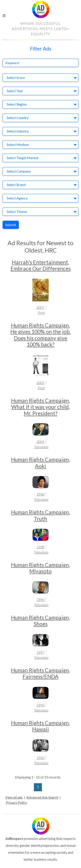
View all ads (14, 797)
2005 (40, 383)
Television (41, 447)
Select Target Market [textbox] (23, 158)
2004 (40, 441)
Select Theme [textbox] (17, 211)
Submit (11, 225)
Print (41, 312)
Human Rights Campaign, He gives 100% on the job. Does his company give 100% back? (40, 335)
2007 (40, 307)
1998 (40, 494)
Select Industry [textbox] (18, 131)
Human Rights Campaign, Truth (40, 515)
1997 (40, 652)
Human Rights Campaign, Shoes (40, 621)
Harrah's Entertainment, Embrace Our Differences (41, 265)
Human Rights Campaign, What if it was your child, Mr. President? (40, 407)
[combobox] (40, 78)
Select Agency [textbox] (17, 198)
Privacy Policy (16, 802)
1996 (40, 705)
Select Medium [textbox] (18, 144)
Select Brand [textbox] (16, 185)
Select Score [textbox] (16, 77)
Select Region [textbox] (17, 104)
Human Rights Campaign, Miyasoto (40, 568)
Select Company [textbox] (19, 171)
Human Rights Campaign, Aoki (40, 463)
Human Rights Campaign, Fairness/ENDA (40, 673)
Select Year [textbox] (15, 91)
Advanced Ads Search (42, 797)
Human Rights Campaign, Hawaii (40, 726)
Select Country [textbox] (18, 118)
